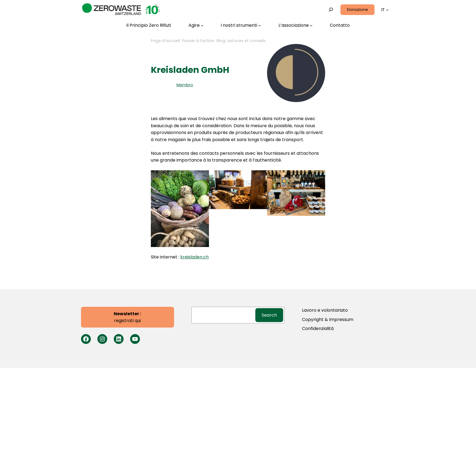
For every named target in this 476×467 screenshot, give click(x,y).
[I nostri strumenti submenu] (241, 25)
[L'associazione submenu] (296, 25)
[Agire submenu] (196, 25)
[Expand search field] (331, 10)
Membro (185, 85)
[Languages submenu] (387, 10)
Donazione (357, 10)
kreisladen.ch (194, 257)
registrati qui (127, 317)
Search (269, 315)
